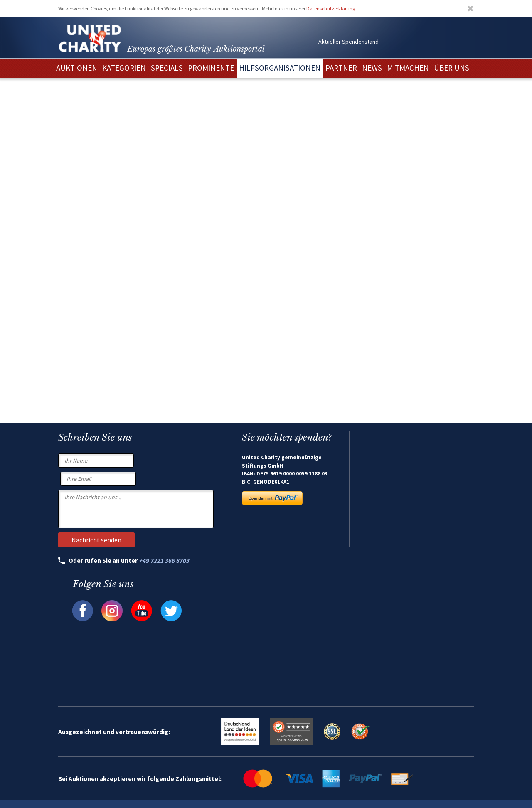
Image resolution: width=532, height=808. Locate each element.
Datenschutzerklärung (331, 9)
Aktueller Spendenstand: (349, 42)
